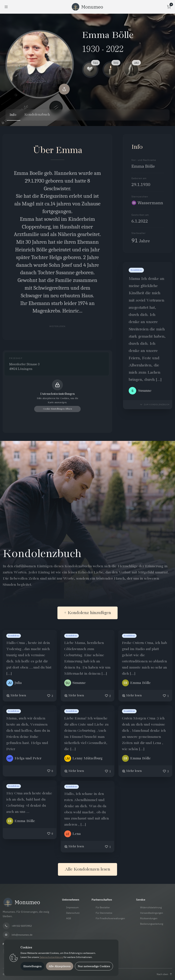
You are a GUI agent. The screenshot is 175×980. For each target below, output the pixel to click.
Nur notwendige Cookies (94, 966)
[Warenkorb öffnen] (169, 7)
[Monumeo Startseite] (87, 7)
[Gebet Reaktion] (131, 69)
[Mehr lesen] (16, 696)
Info (13, 115)
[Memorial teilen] (64, 89)
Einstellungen (32, 966)
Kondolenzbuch (37, 115)
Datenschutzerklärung (51, 957)
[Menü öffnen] (6, 7)
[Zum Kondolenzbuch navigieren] (154, 405)
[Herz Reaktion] (90, 69)
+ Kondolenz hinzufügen (87, 613)
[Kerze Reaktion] (111, 69)
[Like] (50, 696)
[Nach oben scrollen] (164, 974)
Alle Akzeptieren (60, 966)
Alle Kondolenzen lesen (87, 869)
